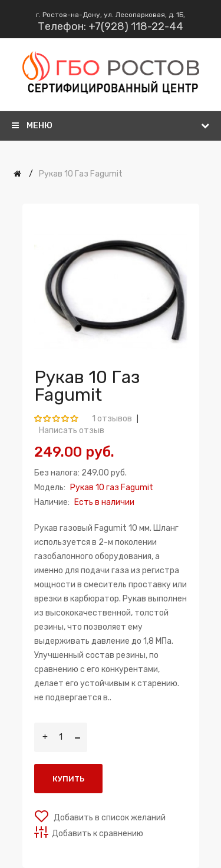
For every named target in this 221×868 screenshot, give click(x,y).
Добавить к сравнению (98, 834)
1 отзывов (112, 419)
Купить (68, 779)
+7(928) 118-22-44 (136, 26)
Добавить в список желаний (109, 818)
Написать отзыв (72, 430)
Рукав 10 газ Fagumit (81, 174)
